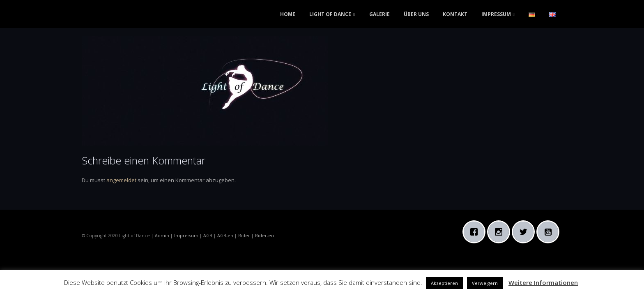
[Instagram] (501, 232)
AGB (208, 236)
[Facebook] (476, 232)
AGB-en (225, 236)
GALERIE (379, 14)
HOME (288, 14)
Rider (244, 236)
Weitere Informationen (543, 282)
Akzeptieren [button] (444, 283)
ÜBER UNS (416, 14)
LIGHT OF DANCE (330, 14)
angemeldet (121, 180)
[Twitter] (525, 232)
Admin (162, 236)
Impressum (186, 236)
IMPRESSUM (496, 14)
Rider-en (264, 236)
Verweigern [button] (485, 283)
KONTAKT (455, 14)
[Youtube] (550, 232)
